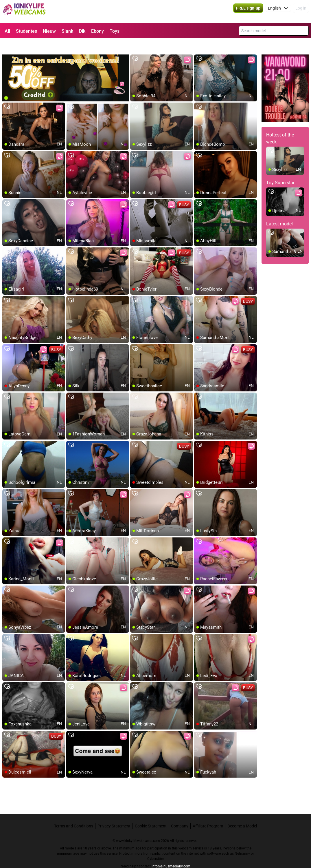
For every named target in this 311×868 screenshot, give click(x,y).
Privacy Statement (114, 814)
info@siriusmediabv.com (171, 854)
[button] (278, 12)
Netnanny (243, 841)
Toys (115, 31)
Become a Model (242, 814)
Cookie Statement (151, 814)
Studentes (26, 31)
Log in (301, 12)
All (7, 31)
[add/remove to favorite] (135, 46)
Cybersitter (156, 846)
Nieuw (49, 31)
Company (180, 814)
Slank (67, 31)
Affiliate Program (208, 814)
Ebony (97, 31)
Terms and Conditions (74, 814)
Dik (82, 31)
